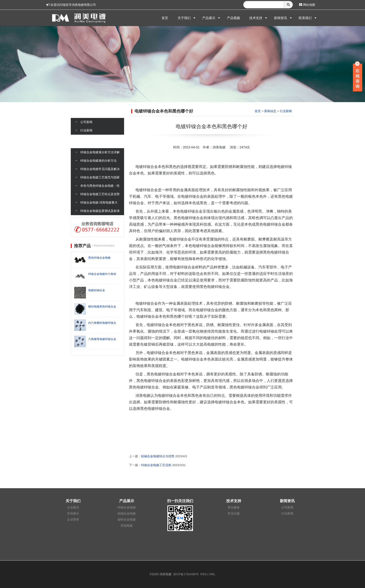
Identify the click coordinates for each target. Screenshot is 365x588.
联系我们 (305, 18)
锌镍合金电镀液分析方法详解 (100, 152)
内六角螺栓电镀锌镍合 (102, 323)
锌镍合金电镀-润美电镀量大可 (99, 206)
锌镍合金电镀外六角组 (102, 274)
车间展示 (73, 513)
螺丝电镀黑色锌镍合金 (102, 307)
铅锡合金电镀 (127, 513)
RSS (204, 574)
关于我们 (184, 18)
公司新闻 (86, 122)
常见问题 (234, 513)
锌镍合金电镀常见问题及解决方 (100, 173)
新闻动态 (270, 111)
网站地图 (307, 5)
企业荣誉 (73, 520)
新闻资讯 (281, 18)
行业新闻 (286, 111)
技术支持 (256, 18)
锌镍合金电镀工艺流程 (156, 465)
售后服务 (234, 507)
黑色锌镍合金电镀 (99, 258)
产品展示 (209, 18)
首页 (165, 18)
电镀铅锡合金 (97, 290)
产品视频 (233, 18)
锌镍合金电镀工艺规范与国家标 (100, 181)
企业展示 (73, 507)
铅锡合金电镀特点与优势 (158, 456)
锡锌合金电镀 (127, 520)
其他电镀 (127, 526)
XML (212, 574)
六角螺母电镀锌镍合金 (102, 339)
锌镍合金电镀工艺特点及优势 (100, 194)
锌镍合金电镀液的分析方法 (98, 161)
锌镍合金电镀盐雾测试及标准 (100, 211)
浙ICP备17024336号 (186, 574)
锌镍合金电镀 (127, 507)
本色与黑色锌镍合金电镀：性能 (100, 190)
